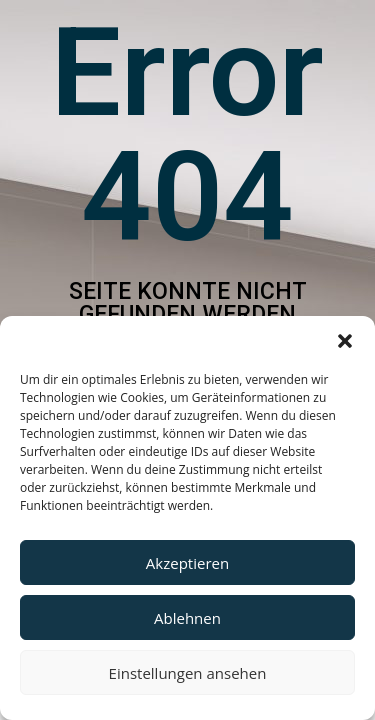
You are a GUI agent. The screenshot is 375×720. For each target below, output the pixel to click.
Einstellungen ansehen (188, 673)
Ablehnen (187, 618)
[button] (345, 341)
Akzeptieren (187, 563)
